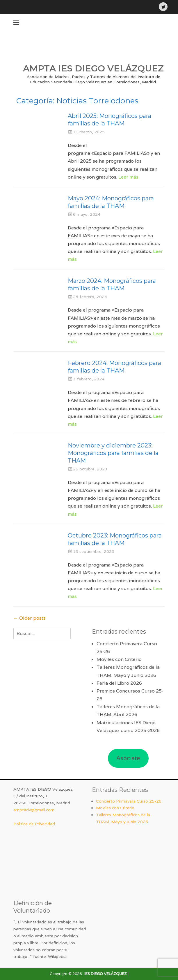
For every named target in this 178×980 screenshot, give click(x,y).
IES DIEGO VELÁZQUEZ (106, 974)
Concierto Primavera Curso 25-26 (129, 801)
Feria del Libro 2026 (119, 683)
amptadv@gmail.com (34, 810)
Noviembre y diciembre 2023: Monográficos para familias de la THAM (113, 453)
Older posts (30, 618)
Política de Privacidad (34, 824)
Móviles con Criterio (119, 659)
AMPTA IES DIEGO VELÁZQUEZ (93, 68)
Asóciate (128, 758)
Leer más (128, 177)
